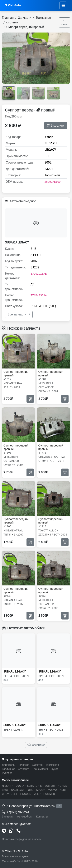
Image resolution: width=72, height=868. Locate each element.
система (12, 22)
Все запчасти (19, 314)
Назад (65, 22)
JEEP (37, 794)
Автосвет (24, 769)
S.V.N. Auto (13, 5)
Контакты (42, 817)
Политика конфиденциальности (22, 839)
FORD (30, 790)
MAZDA (41, 790)
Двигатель (8, 765)
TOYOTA (19, 786)
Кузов (55, 769)
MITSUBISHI (47, 786)
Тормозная (43, 18)
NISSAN (7, 786)
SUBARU (32, 786)
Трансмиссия (40, 769)
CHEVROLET (10, 794)
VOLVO (53, 790)
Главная (8, 18)
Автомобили (25, 817)
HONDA (62, 786)
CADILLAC (17, 790)
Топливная (9, 769)
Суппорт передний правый (25, 27)
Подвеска (23, 765)
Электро (37, 765)
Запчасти (25, 18)
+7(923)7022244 (18, 812)
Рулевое (7, 773)
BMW (5, 790)
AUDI (63, 790)
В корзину (56, 126)
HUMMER (49, 794)
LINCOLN (26, 794)
